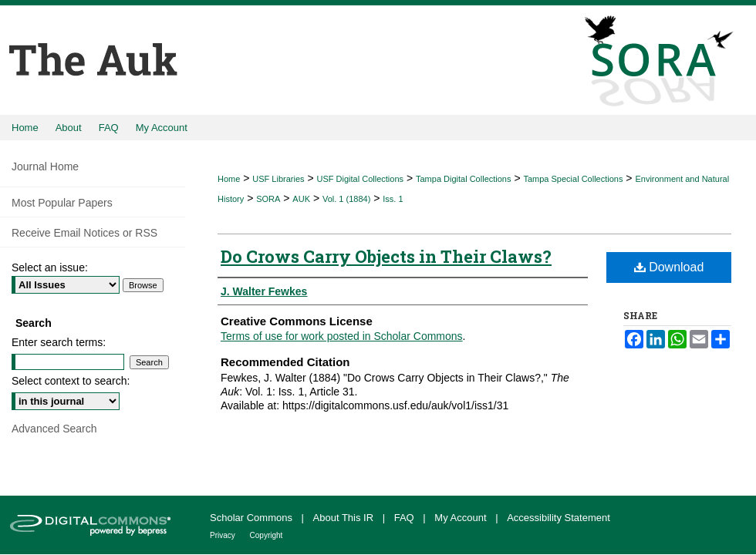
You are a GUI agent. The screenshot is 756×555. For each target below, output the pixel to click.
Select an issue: (50, 267)
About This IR (345, 518)
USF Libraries (278, 179)
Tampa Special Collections (573, 179)
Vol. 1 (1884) (346, 199)
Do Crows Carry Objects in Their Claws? (386, 256)
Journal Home (45, 166)
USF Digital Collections (360, 179)
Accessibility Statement (559, 518)
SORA (268, 199)
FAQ (406, 518)
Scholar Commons (253, 518)
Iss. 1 (393, 199)
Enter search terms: (59, 342)
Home (229, 179)
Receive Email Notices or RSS (84, 233)
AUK (301, 199)
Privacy (224, 535)
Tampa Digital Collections (464, 179)
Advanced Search (54, 429)
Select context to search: (71, 381)
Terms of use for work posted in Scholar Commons (342, 336)
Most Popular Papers (62, 203)
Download (669, 267)
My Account (462, 518)
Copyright (267, 535)
